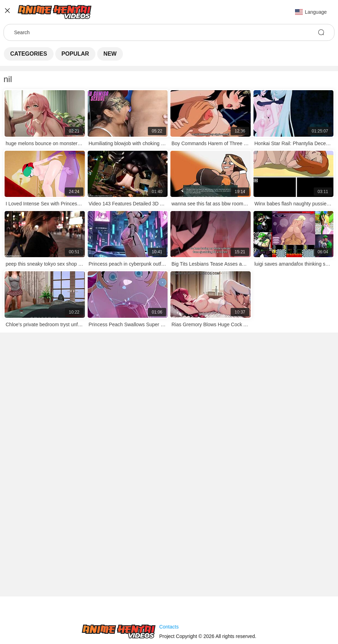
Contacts (169, 627)
